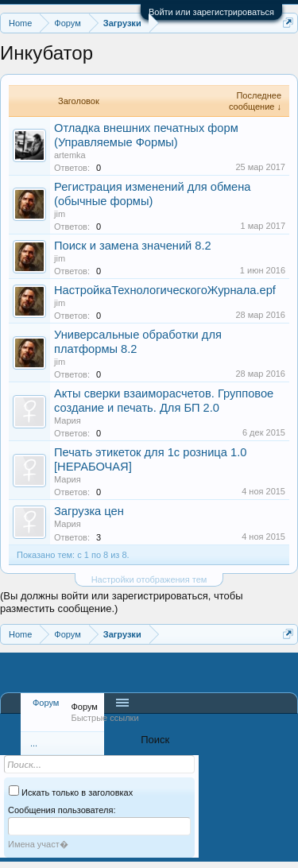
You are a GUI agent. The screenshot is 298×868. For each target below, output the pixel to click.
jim (60, 214)
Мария (68, 420)
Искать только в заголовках (71, 792)
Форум (46, 703)
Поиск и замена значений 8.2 (133, 246)
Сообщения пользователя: (62, 810)
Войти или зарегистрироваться (211, 12)
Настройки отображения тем (149, 579)
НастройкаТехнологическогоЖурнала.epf (165, 290)
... (34, 743)
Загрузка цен (89, 511)
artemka (70, 155)
